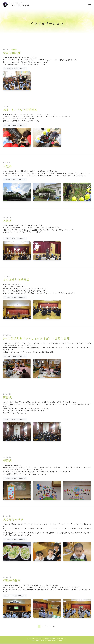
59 (50, 627)
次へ (54, 627)
